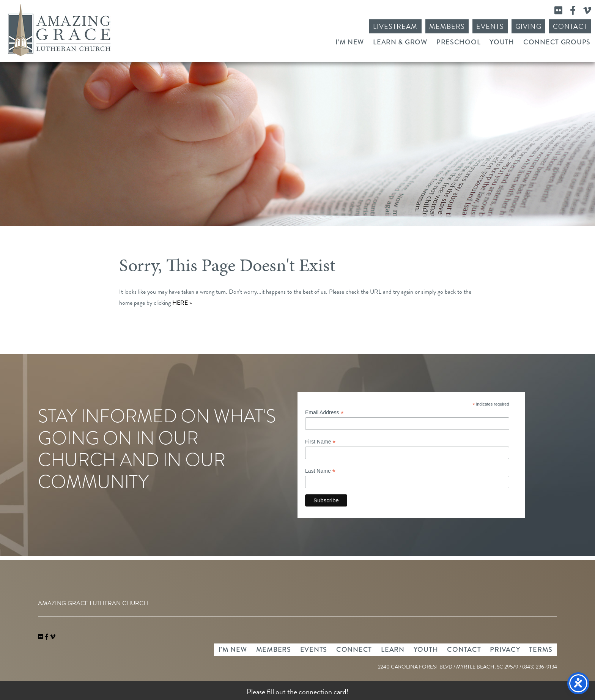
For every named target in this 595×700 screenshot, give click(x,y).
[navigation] (53, 637)
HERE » (182, 303)
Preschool (458, 42)
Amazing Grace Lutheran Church (59, 30)
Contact (570, 26)
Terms (541, 650)
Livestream (395, 26)
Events (490, 26)
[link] (41, 637)
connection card (323, 692)
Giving (528, 26)
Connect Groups (557, 42)
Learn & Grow (400, 42)
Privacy (505, 650)
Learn (393, 650)
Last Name (320, 471)
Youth (502, 42)
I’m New (350, 42)
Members (447, 26)
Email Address (324, 413)
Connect (354, 650)
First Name (320, 442)
